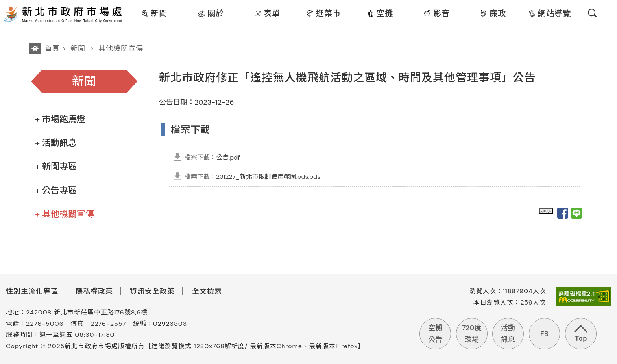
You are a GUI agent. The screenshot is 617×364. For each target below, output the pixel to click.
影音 (437, 13)
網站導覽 (550, 13)
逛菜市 (323, 13)
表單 (267, 13)
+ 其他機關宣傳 (65, 214)
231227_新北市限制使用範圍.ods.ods (252, 177)
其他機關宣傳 (121, 48)
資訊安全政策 (152, 291)
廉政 (493, 13)
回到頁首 (581, 334)
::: (128, 5)
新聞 (154, 13)
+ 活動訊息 (56, 143)
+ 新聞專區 (56, 166)
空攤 (380, 13)
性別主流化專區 (32, 291)
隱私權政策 (94, 291)
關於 (211, 13)
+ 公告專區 (56, 190)
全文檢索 (207, 291)
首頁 (52, 48)
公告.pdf (212, 157)
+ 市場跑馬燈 (60, 119)
